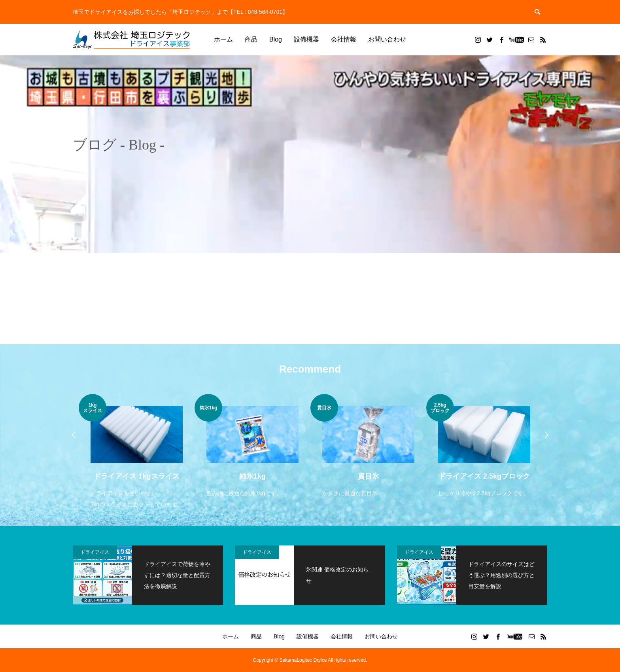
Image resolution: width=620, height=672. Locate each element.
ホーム (223, 39)
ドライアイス (95, 552)
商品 (251, 39)
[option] (137, 452)
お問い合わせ (387, 39)
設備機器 (306, 39)
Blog (276, 39)
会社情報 (344, 39)
